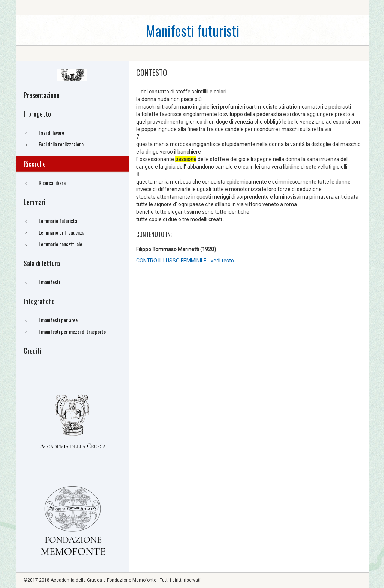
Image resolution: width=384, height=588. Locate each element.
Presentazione (42, 95)
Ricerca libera (52, 183)
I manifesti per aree (58, 320)
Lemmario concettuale (60, 244)
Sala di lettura (42, 263)
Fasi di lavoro (51, 132)
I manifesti (49, 282)
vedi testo (222, 261)
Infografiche (39, 301)
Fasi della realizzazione (61, 144)
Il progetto (37, 114)
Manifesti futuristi (192, 30)
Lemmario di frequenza (61, 232)
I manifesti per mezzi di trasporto (72, 331)
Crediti (32, 351)
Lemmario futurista (58, 221)
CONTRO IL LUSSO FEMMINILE (172, 261)
